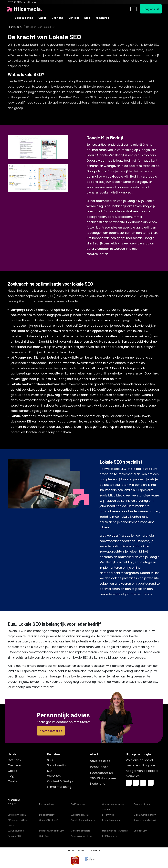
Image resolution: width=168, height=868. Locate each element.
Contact (74, 18)
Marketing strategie (80, 831)
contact (86, 682)
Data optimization (17, 815)
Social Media (56, 765)
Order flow (44, 836)
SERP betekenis (109, 836)
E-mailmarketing (59, 787)
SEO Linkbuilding (16, 831)
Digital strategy (47, 815)
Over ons (57, 18)
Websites (54, 776)
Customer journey (143, 804)
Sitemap (71, 850)
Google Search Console (83, 820)
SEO (50, 760)
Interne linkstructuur (112, 820)
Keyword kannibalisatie (145, 820)
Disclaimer (82, 850)
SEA (50, 771)
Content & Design (60, 781)
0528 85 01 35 (100, 761)
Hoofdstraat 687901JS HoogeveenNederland (104, 778)
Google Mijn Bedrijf (48, 820)
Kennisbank (16, 27)
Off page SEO (140, 831)
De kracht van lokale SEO (51, 831)
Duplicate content (80, 815)
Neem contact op (51, 731)
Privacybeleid (95, 850)
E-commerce (109, 815)
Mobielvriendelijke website (115, 831)
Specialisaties (24, 18)
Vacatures (102, 18)
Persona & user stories (82, 836)
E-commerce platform (145, 815)
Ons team (15, 765)
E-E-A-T (12, 804)
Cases (42, 18)
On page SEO (14, 836)
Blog (87, 18)
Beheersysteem (47, 804)
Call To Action (78, 804)
